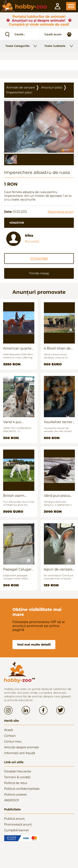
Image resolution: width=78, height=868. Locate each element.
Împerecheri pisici (19, 92)
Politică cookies (15, 795)
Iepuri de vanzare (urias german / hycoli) (58, 569)
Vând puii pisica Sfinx (57, 496)
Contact (10, 736)
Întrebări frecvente (18, 771)
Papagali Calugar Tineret (17, 569)
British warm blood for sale (14, 496)
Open (71, 6)
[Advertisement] (39, 65)
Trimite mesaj (39, 273)
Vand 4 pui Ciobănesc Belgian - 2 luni (19, 422)
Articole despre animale (21, 747)
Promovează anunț (18, 824)
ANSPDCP (12, 800)
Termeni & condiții (17, 777)
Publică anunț (14, 819)
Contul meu (13, 742)
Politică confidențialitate (22, 789)
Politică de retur (16, 783)
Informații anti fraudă (20, 753)
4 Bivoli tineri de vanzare (57, 348)
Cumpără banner (17, 830)
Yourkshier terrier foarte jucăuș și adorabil (58, 422)
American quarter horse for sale (18, 348)
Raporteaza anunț (61, 212)
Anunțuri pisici (52, 87)
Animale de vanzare (21, 87)
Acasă (8, 730)
